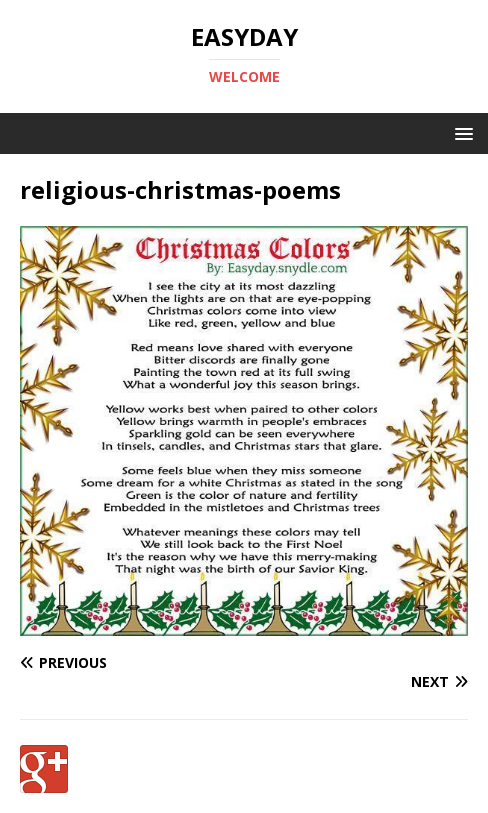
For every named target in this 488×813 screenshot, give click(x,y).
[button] (460, 132)
